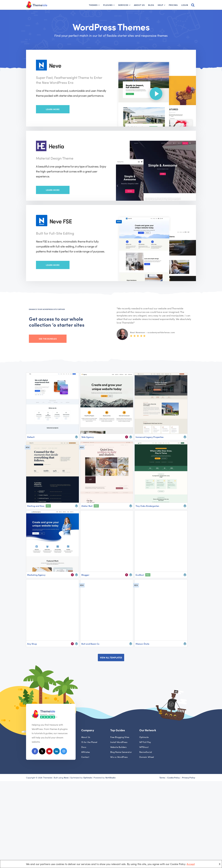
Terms (162, 778)
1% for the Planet (89, 742)
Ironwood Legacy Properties (150, 437)
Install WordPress (119, 742)
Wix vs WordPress (119, 757)
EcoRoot (140, 575)
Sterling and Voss (36, 506)
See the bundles (48, 339)
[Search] (193, 5)
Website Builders (118, 747)
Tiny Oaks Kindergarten (147, 506)
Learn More (53, 109)
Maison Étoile (142, 644)
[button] (99, 5)
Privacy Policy (189, 778)
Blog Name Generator (121, 752)
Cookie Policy (173, 778)
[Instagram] (64, 752)
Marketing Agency (36, 575)
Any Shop (32, 644)
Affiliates (86, 752)
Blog (151, 5)
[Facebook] (35, 752)
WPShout (144, 747)
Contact (85, 757)
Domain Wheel (147, 757)
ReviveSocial (146, 752)
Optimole (144, 737)
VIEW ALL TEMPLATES (111, 657)
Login (185, 5)
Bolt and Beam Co (90, 644)
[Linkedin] (57, 752)
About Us (139, 5)
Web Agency (88, 437)
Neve (66, 778)
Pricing (173, 5)
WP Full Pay (145, 742)
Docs (84, 747)
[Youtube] (49, 752)
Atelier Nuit (87, 506)
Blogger (85, 575)
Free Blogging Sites (120, 737)
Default (31, 437)
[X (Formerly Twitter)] (42, 752)
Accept (191, 864)
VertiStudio (111, 778)
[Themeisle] (37, 5)
